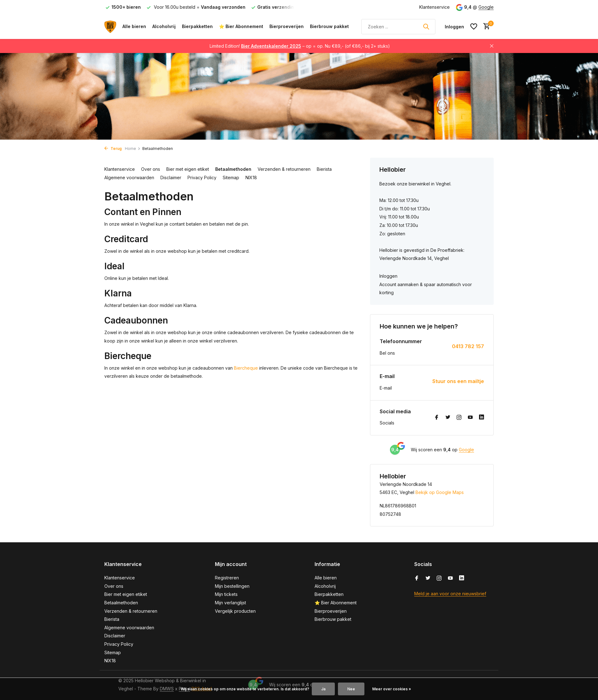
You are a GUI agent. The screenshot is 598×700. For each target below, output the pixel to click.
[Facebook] (437, 418)
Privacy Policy (202, 177)
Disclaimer (171, 177)
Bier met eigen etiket (188, 169)
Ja (323, 689)
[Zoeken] (398, 27)
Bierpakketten (197, 26)
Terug (113, 149)
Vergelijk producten (235, 611)
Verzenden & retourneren (284, 169)
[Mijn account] (454, 27)
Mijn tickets (226, 594)
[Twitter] (448, 418)
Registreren (227, 578)
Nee (351, 689)
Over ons (151, 169)
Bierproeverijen (287, 26)
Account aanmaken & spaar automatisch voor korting (426, 289)
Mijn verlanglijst (230, 603)
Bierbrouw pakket (329, 26)
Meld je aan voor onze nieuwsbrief (450, 594)
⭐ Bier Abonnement (241, 26)
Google (486, 7)
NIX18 (251, 177)
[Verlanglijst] (474, 26)
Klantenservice (434, 7)
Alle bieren (134, 26)
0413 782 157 (468, 346)
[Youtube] (470, 418)
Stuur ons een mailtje (458, 381)
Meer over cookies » (392, 689)
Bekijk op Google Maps (440, 492)
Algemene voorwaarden (129, 177)
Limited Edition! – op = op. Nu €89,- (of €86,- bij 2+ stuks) (300, 46)
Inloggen (388, 276)
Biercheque (246, 368)
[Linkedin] (482, 418)
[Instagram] (459, 418)
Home (133, 149)
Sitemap (231, 177)
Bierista (324, 169)
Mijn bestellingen (232, 586)
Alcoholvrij (164, 26)
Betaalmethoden (233, 169)
